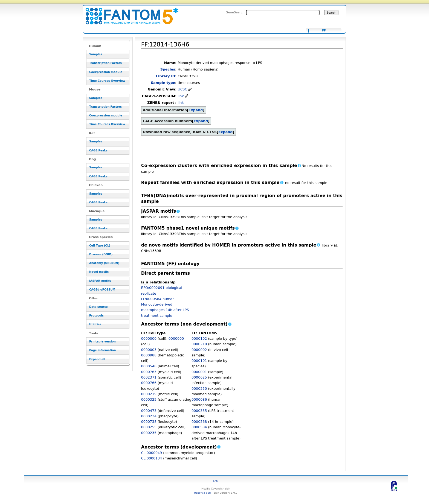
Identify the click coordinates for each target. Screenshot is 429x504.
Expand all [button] (97, 359)
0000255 (149, 427)
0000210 (199, 344)
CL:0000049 (152, 453)
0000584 (199, 427)
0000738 (149, 422)
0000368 (199, 422)
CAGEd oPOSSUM (102, 290)
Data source (98, 307)
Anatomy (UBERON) (104, 263)
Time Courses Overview (107, 81)
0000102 (199, 339)
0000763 (149, 372)
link (181, 96)
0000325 (149, 399)
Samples (96, 54)
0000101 (199, 361)
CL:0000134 (152, 458)
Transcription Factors (105, 63)
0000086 (199, 399)
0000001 (199, 372)
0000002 (199, 350)
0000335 (199, 411)
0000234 (149, 416)
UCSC (182, 89)
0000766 (149, 383)
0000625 (199, 377)
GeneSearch (235, 12)
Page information (102, 350)
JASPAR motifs (100, 281)
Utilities (95, 324)
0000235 (149, 433)
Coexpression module (106, 72)
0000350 (199, 389)
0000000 (149, 339)
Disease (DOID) (101, 254)
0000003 (149, 350)
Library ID (166, 76)
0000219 (149, 394)
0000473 (149, 411)
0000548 (149, 366)
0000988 (149, 355)
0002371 (149, 377)
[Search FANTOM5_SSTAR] (283, 13)
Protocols (96, 316)
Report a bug (202, 493)
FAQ (216, 481)
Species (168, 69)
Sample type (163, 83)
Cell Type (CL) (100, 246)
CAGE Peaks (98, 150)
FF (324, 31)
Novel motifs (99, 272)
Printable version (102, 342)
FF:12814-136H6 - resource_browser (129, 13)
